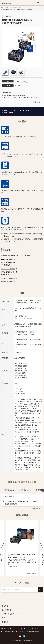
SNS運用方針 (35, 629)
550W (18, 81)
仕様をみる (38, 102)
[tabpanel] (22, 502)
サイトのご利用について (8, 632)
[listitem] (10, 259)
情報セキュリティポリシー (8, 629)
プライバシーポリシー (23, 629)
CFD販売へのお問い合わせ (32, 632)
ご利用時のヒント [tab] (25, 490)
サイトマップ (20, 632)
